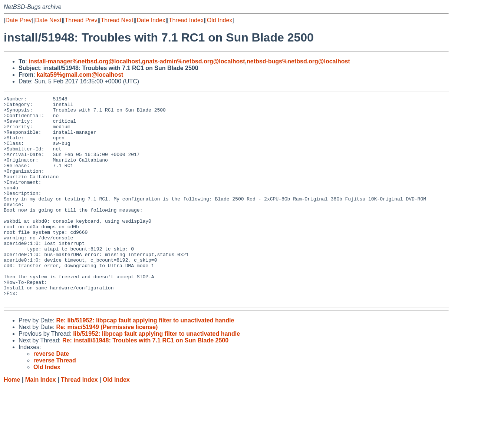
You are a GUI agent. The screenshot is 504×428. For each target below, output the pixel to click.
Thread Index (186, 20)
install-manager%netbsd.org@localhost (84, 61)
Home (12, 421)
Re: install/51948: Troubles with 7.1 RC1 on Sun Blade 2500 (145, 381)
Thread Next (117, 20)
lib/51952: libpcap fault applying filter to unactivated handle (157, 375)
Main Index (41, 421)
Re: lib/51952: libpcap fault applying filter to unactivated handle (145, 361)
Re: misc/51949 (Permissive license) (107, 368)
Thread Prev (81, 20)
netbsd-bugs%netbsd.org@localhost (298, 61)
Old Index (220, 20)
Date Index (151, 20)
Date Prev (18, 20)
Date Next (48, 20)
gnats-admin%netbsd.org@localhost (194, 61)
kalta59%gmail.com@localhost (80, 75)
